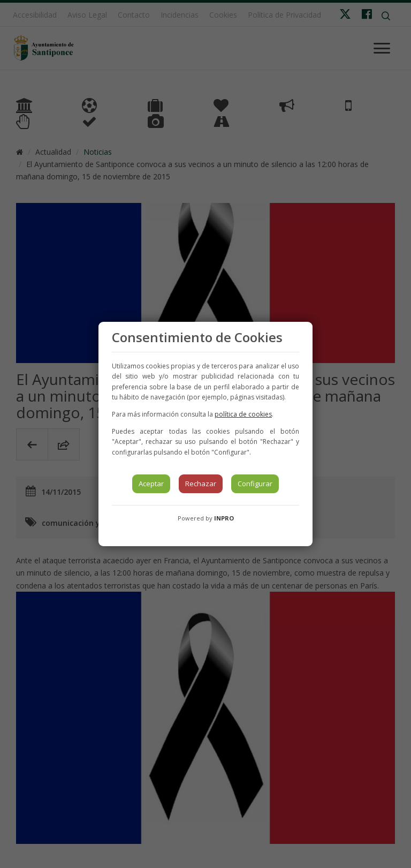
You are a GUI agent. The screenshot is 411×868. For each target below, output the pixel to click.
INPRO (224, 518)
